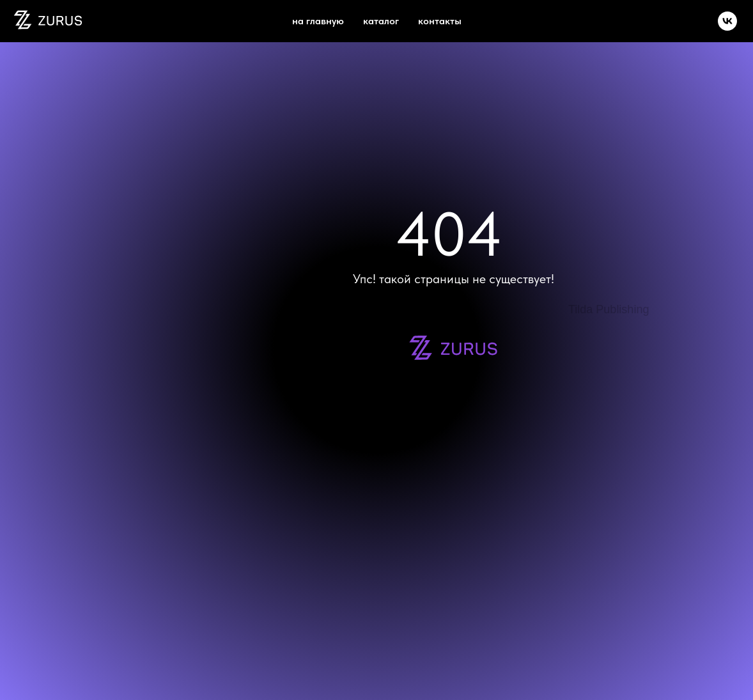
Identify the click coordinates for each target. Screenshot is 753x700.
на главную (318, 21)
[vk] (727, 21)
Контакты (440, 21)
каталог (381, 21)
